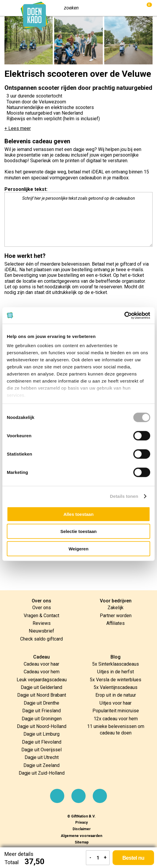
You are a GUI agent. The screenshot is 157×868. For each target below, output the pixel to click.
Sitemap (82, 842)
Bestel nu (133, 858)
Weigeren (78, 548)
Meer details (19, 854)
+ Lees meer (18, 128)
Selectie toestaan (79, 531)
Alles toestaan (78, 514)
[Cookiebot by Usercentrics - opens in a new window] (124, 316)
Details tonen (124, 496)
